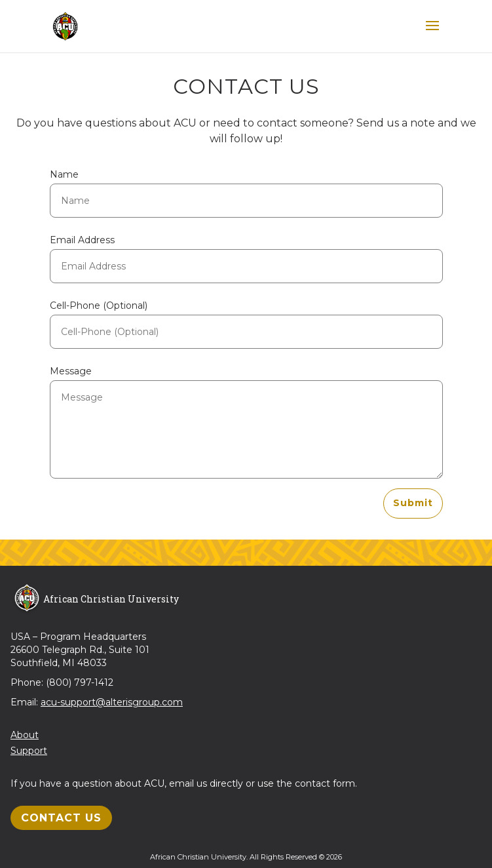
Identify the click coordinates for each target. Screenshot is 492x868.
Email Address (82, 240)
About (25, 735)
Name (64, 174)
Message (71, 371)
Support (29, 751)
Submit (413, 503)
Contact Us (61, 818)
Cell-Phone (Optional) (99, 306)
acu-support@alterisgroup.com (112, 702)
